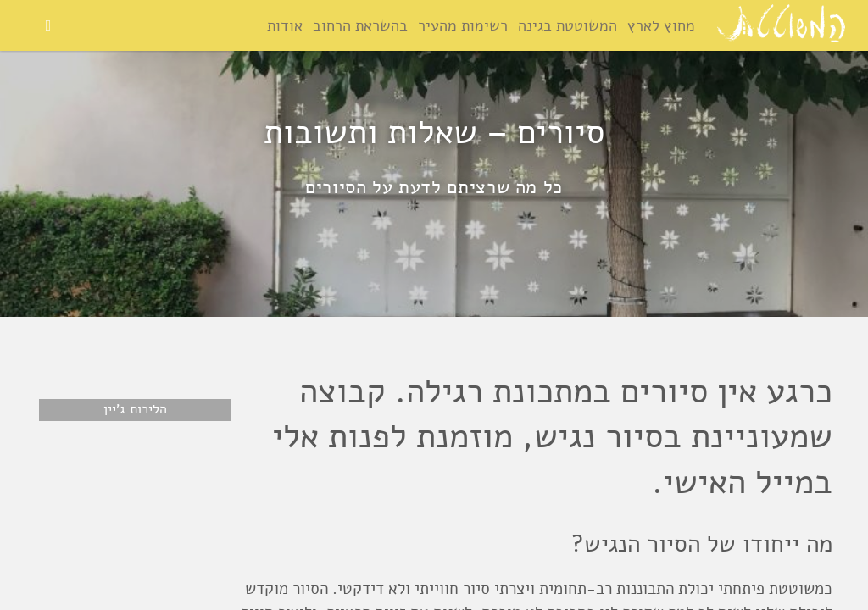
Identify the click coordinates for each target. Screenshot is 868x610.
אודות (285, 25)
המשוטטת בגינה (568, 25)
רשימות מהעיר (463, 25)
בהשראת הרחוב (360, 25)
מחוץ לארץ (661, 25)
